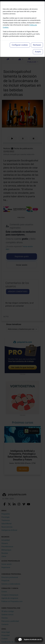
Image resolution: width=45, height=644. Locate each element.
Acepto (38, 52)
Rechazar (37, 45)
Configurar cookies (20, 45)
